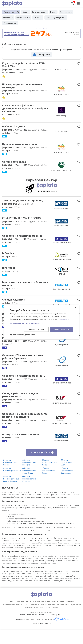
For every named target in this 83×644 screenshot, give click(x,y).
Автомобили (31, 630)
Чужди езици (24, 18)
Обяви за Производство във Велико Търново (11, 494)
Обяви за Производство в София (10, 478)
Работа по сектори (8, 620)
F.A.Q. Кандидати (34, 620)
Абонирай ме (44, 55)
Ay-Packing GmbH (61, 351)
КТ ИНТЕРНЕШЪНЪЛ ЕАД (61, 414)
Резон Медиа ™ (45, 639)
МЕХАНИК (9, 257)
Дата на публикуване (59, 18)
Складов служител (15, 305)
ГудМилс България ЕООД (61, 263)
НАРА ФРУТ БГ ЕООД (61, 96)
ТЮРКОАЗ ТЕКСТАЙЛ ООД (61, 246)
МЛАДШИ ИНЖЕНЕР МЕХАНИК (24, 449)
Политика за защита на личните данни (47, 617)
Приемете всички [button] (61, 329)
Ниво (55, 12)
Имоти (21, 630)
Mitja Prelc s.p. (61, 117)
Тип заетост (69, 12)
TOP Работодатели (63, 620)
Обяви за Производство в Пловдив (29, 478)
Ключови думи (40, 12)
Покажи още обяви (41, 468)
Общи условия (19, 617)
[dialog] (41, 322)
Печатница (52, 630)
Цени (8, 617)
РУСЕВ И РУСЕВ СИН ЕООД (61, 173)
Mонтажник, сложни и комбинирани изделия (18, 288)
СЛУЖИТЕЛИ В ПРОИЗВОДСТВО (24, 221)
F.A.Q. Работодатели (48, 620)
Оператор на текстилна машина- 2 (26, 384)
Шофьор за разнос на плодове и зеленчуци (25, 87)
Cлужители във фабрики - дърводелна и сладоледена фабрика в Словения (22, 110)
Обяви (42, 630)
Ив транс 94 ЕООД (61, 70)
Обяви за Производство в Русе (12, 485)
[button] (41, 323)
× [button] (75, 307)
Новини (62, 630)
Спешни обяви (10, 23)
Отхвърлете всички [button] (34, 329)
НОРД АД (61, 278)
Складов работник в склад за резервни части (23, 406)
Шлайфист (10, 272)
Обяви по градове (32, 623)
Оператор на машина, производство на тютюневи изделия (22, 428)
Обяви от (8, 18)
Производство (10, 12)
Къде (25, 12)
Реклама (55, 623)
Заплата (40, 18)
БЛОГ (25, 620)
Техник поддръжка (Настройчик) (26, 204)
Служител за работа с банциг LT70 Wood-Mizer (23, 65)
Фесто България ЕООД (61, 294)
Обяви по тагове (45, 623)
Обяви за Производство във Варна (49, 478)
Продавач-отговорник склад (23, 147)
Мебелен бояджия (15, 129)
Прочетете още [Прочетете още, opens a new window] (64, 319)
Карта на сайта (76, 620)
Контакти (73, 617)
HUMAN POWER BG (61, 211)
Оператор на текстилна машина (25, 239)
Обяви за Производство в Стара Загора (29, 486)
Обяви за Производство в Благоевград (68, 486)
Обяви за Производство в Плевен (48, 486)
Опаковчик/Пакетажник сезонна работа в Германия (25, 342)
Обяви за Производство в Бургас (68, 478)
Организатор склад (16, 164)
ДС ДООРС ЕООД (61, 133)
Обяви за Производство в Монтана (29, 494)
